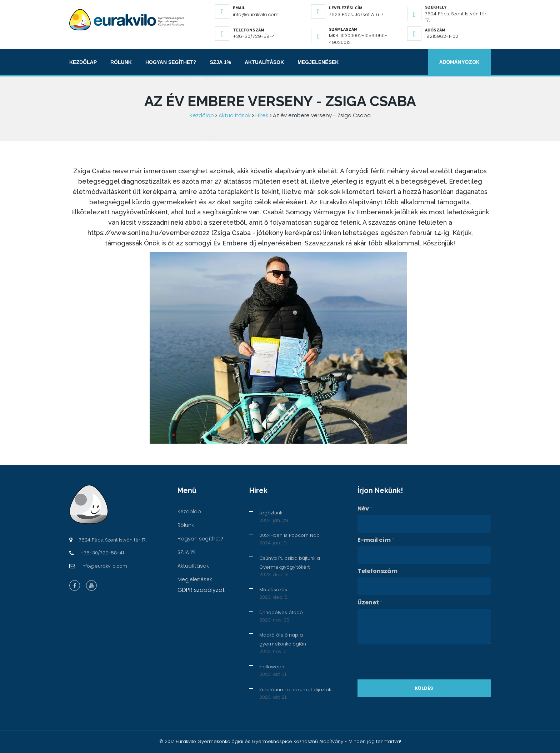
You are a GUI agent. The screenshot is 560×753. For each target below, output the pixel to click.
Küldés (424, 688)
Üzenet (370, 603)
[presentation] (412, 662)
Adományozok (459, 62)
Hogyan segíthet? (171, 62)
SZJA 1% (221, 62)
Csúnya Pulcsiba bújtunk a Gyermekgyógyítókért (290, 563)
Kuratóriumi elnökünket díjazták (295, 690)
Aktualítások (264, 62)
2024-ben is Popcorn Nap (289, 535)
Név (365, 509)
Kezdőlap (83, 62)
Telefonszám (377, 571)
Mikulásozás (273, 590)
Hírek (262, 115)
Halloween (272, 667)
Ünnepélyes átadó (281, 612)
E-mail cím (376, 540)
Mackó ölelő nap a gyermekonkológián (283, 639)
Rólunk (121, 62)
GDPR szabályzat (201, 590)
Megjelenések (318, 62)
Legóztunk (271, 513)
